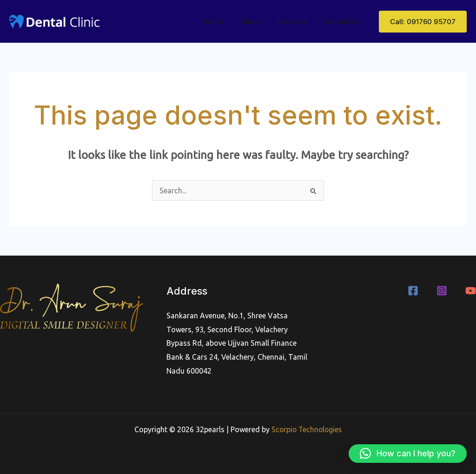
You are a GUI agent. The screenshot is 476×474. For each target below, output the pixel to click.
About (257, 21)
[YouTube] (471, 291)
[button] (423, 22)
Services (296, 21)
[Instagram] (442, 291)
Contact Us (343, 21)
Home (221, 21)
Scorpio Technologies (307, 429)
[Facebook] (413, 291)
